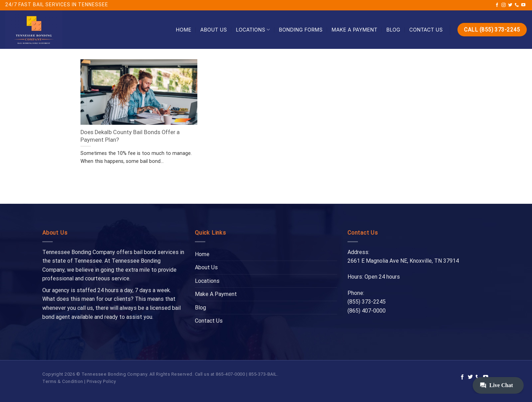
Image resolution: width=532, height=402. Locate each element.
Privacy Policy (101, 381)
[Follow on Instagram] (504, 5)
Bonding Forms (301, 30)
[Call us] (517, 5)
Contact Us (426, 30)
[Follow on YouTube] (523, 5)
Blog (393, 30)
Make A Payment (354, 30)
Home (184, 30)
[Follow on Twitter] (510, 5)
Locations (253, 30)
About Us (214, 30)
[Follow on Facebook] (497, 5)
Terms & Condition (63, 381)
